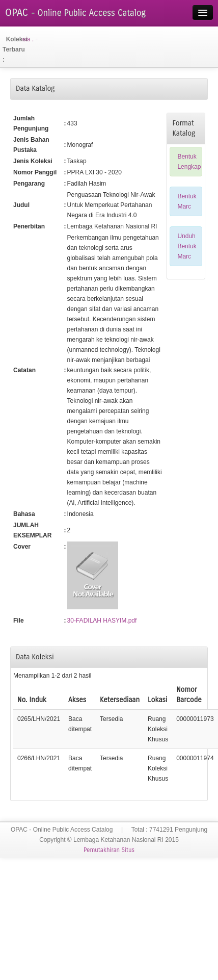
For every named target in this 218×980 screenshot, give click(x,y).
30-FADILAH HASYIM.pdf (102, 621)
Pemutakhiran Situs (109, 850)
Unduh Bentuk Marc (187, 246)
